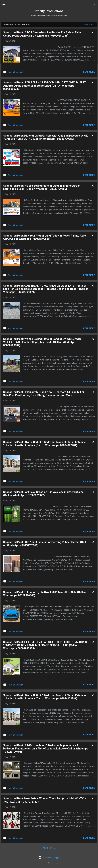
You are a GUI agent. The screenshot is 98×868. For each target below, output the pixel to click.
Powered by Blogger (49, 858)
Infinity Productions (49, 11)
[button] (93, 33)
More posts (49, 848)
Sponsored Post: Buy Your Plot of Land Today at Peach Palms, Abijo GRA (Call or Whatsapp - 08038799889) (45, 237)
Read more (89, 72)
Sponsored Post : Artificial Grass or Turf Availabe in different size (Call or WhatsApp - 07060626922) (43, 494)
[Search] (94, 5)
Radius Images (55, 863)
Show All (90, 24)
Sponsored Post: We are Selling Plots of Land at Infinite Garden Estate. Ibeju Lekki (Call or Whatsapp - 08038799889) (42, 187)
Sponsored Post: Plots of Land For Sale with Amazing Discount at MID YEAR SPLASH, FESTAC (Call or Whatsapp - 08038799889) (46, 137)
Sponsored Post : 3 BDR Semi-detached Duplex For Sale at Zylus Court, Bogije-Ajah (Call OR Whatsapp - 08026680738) (42, 34)
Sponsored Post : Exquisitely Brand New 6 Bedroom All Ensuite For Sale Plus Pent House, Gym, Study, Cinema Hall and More (44, 394)
